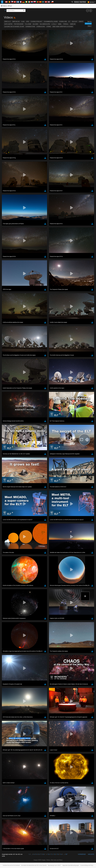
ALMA (23, 21)
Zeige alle (7, 21)
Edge (7, 462)
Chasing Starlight (36, 21)
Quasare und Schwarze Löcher (14, 27)
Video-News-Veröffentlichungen (63, 27)
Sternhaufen (41, 27)
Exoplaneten (8, 24)
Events (81, 21)
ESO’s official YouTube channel (44, 424)
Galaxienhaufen (45, 24)
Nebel (60, 24)
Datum (90, 26)
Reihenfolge (88, 24)
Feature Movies (19, 24)
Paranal (66, 24)
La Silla (54, 24)
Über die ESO (16, 21)
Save (6, 493)
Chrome (8, 460)
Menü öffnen (6, 6)
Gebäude (73, 24)
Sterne (49, 27)
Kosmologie (63, 21)
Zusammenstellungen (51, 21)
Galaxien (35, 24)
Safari (7, 465)
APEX (28, 21)
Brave (7, 458)
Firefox (7, 463)
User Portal (83, 2)
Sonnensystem (30, 27)
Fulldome (28, 24)
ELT (69, 21)
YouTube (4, 424)
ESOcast (75, 21)
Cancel (15, 493)
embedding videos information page (43, 427)
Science (76, 2)
